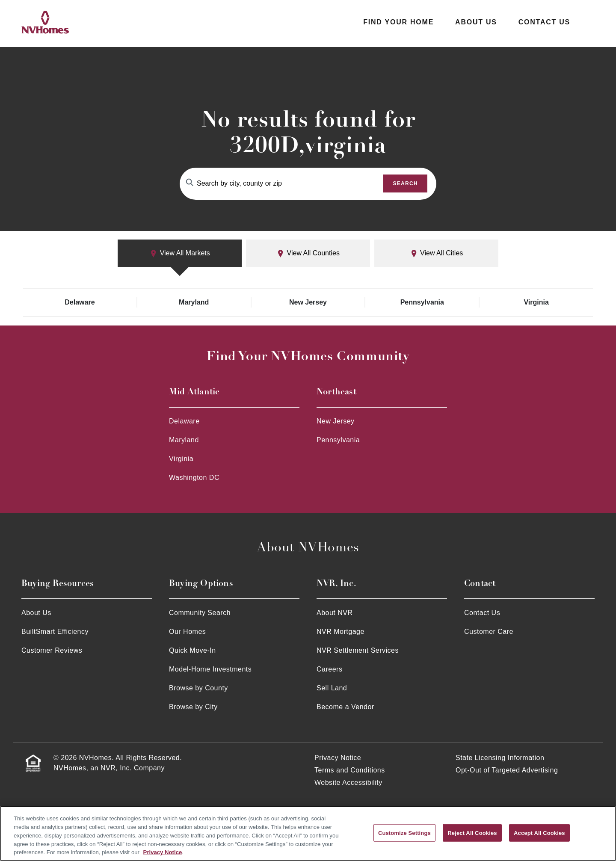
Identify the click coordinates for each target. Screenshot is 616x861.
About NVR (335, 613)
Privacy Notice (338, 758)
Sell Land (332, 688)
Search (405, 183)
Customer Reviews (52, 650)
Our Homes (187, 632)
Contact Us (544, 22)
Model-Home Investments (210, 669)
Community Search (200, 613)
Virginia (536, 302)
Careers (329, 669)
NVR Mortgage (341, 632)
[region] (308, 833)
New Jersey (308, 302)
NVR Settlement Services (358, 650)
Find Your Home (398, 22)
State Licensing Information (500, 758)
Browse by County (198, 688)
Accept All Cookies (539, 833)
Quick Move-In (192, 650)
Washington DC (194, 478)
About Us (476, 22)
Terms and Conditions (350, 770)
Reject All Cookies (472, 833)
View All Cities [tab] (437, 253)
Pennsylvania (422, 302)
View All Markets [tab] (180, 253)
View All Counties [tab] (308, 253)
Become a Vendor (345, 707)
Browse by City (193, 707)
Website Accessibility (348, 783)
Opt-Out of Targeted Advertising (507, 770)
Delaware (80, 302)
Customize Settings (404, 833)
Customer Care (489, 632)
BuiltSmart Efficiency (55, 632)
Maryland (194, 302)
